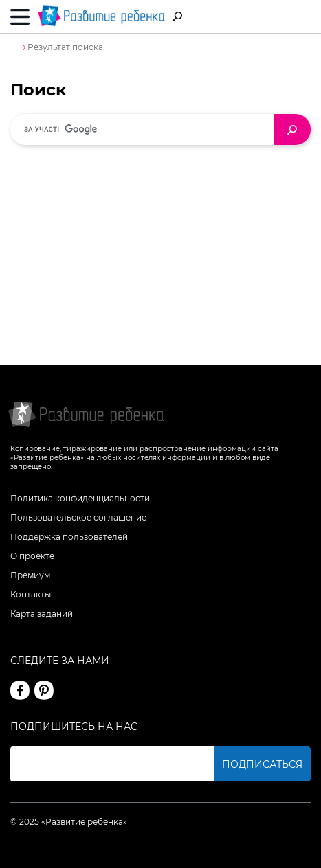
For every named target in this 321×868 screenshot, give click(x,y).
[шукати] (147, 129)
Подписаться (262, 764)
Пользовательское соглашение (78, 517)
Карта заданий (42, 614)
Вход (303, 18)
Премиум (30, 575)
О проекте (32, 556)
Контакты (31, 594)
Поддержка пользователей (69, 537)
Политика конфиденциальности (80, 498)
